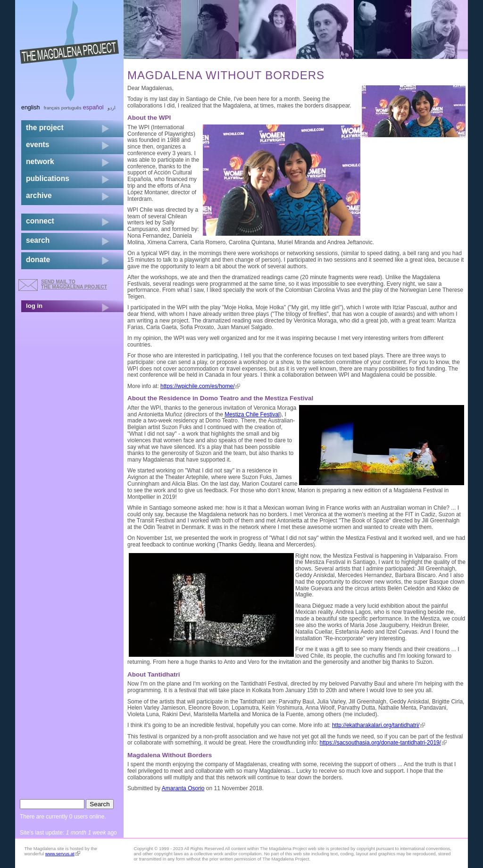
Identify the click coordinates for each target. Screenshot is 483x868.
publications (48, 178)
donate (38, 260)
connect (40, 221)
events (37, 145)
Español (93, 107)
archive (39, 195)
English (31, 107)
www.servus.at (63, 854)
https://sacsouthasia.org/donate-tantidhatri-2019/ (383, 743)
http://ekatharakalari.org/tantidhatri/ (379, 725)
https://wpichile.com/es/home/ (200, 386)
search (38, 240)
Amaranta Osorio (183, 788)
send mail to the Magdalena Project (74, 284)
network (40, 161)
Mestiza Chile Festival (252, 414)
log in (34, 306)
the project (45, 128)
